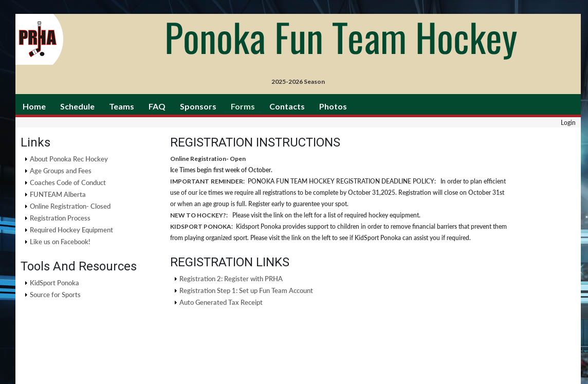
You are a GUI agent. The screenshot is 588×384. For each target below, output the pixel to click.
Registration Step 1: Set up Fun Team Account (246, 290)
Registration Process (60, 218)
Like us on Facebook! (60, 242)
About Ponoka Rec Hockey (69, 159)
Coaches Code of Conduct (68, 182)
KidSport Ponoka (54, 283)
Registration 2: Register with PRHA (231, 279)
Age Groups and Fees (61, 171)
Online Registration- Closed (70, 206)
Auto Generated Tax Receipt (221, 302)
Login (568, 123)
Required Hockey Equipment (71, 230)
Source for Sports (55, 295)
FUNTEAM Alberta (58, 194)
